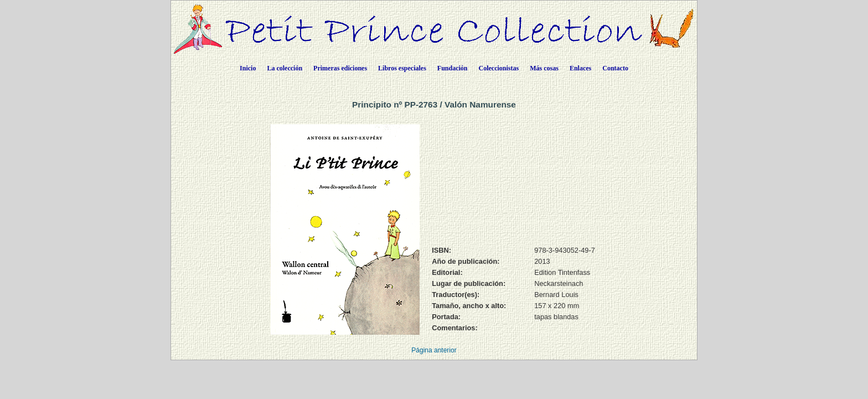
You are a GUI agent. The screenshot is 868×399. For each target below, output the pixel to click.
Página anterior (434, 350)
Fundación (453, 68)
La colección (285, 68)
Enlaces (580, 68)
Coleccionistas (499, 68)
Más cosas (544, 68)
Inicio (248, 68)
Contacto (615, 68)
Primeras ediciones (340, 68)
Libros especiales (402, 68)
